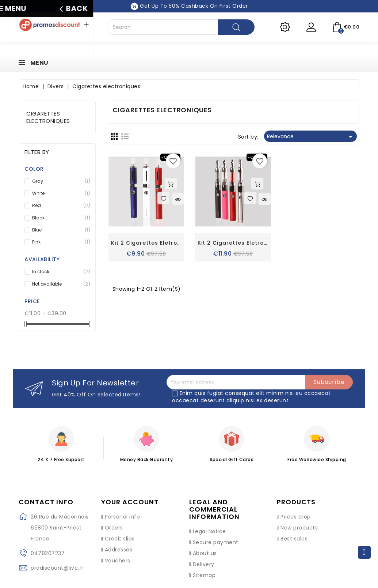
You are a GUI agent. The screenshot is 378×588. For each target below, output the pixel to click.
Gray (59, 181)
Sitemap (204, 575)
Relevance (311, 137)
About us (205, 553)
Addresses (119, 550)
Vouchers (118, 561)
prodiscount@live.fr (57, 568)
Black (59, 218)
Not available (59, 284)
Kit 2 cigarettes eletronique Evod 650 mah (174, 243)
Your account (130, 502)
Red (59, 206)
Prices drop (296, 517)
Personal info (123, 517)
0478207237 (48, 553)
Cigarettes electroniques (48, 117)
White (59, 193)
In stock (59, 272)
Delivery (204, 564)
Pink (59, 242)
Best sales (294, 539)
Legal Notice (209, 531)
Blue (59, 230)
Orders (114, 528)
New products (299, 528)
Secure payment (216, 542)
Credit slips (120, 539)
